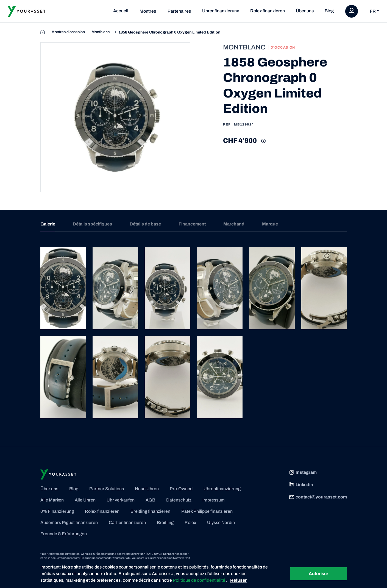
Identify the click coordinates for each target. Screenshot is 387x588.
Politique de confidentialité (199, 580)
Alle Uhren (85, 500)
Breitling (165, 522)
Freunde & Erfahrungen (64, 534)
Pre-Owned (181, 489)
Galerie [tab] (48, 224)
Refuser (238, 580)
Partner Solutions (107, 489)
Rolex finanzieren (268, 11)
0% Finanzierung (57, 511)
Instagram (303, 472)
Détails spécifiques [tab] (92, 224)
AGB (150, 500)
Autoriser (318, 574)
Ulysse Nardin (221, 522)
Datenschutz (179, 500)
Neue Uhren (147, 489)
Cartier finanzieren (127, 522)
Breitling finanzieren (150, 511)
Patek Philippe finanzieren (207, 511)
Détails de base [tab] (145, 224)
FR (373, 11)
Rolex (190, 522)
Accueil (121, 11)
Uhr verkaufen (121, 500)
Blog (329, 11)
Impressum (214, 500)
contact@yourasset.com (318, 497)
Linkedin (301, 485)
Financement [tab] (192, 224)
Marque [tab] (270, 224)
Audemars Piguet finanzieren (69, 522)
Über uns (305, 11)
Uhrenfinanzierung (221, 11)
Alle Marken (52, 500)
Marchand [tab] (234, 224)
